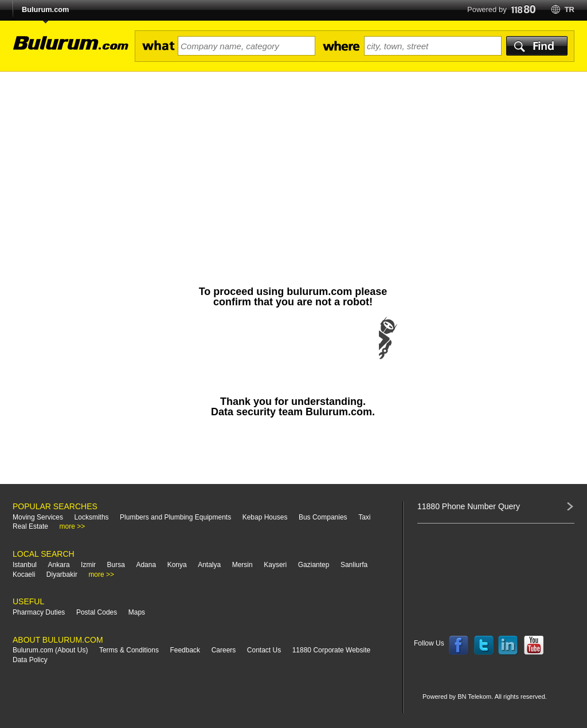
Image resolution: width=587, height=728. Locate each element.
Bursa (116, 565)
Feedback (185, 650)
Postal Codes (97, 612)
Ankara (59, 565)
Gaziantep (314, 565)
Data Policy (30, 660)
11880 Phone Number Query (469, 506)
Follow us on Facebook (459, 646)
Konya (177, 565)
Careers (224, 650)
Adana (146, 565)
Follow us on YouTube (534, 646)
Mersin (242, 565)
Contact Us (264, 650)
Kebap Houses (265, 517)
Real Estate (30, 526)
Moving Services (38, 517)
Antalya (209, 565)
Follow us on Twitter (484, 646)
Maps (137, 612)
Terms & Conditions (129, 650)
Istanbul (25, 565)
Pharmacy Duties (39, 612)
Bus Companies (323, 517)
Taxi (364, 517)
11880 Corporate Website (332, 650)
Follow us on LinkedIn (508, 646)
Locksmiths (92, 517)
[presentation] (293, 349)
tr (570, 9)
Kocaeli (24, 574)
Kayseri (275, 565)
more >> (73, 526)
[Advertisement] (293, 158)
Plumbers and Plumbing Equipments (175, 517)
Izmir (88, 565)
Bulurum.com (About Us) (50, 650)
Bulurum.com (45, 9)
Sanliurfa (354, 565)
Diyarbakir (62, 574)
